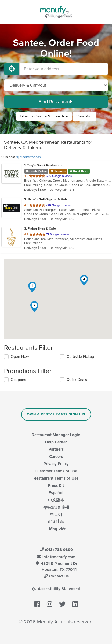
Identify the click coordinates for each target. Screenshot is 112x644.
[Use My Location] (12, 69)
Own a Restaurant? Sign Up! (56, 414)
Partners (56, 449)
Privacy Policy (56, 464)
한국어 (56, 514)
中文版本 (56, 500)
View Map (84, 116)
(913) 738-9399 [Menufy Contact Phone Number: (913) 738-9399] (56, 550)
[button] (32, 287)
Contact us (56, 576)
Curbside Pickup (80, 357)
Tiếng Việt (56, 529)
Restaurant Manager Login (56, 435)
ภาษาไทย (56, 522)
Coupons (18, 380)
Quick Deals (77, 380)
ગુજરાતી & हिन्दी (56, 507)
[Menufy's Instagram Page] (50, 604)
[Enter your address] (64, 69)
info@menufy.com (56, 557)
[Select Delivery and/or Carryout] (56, 85)
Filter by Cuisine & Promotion (44, 116)
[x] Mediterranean (28, 157)
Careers (56, 457)
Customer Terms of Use (56, 471)
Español (56, 493)
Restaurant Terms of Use (56, 478)
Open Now (20, 357)
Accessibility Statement (56, 589)
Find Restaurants (56, 102)
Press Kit (56, 485)
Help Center (56, 442)
